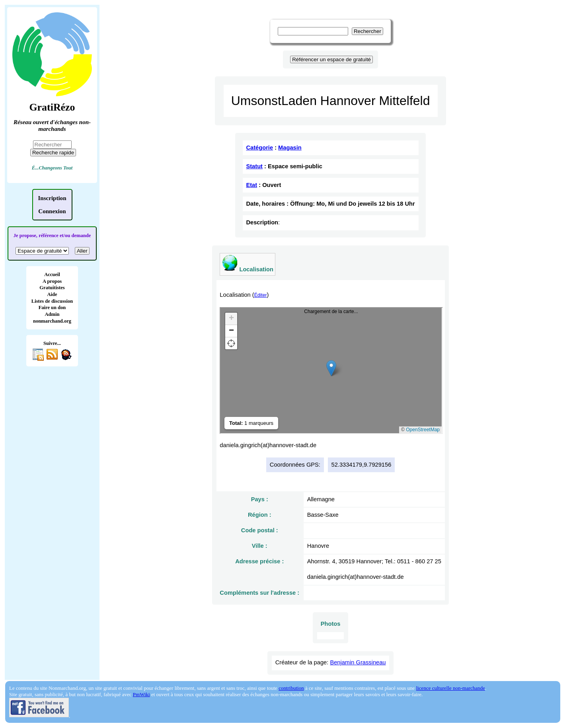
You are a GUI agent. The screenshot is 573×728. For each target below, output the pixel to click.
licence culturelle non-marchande (451, 688)
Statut (254, 166)
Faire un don (52, 308)
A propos (52, 281)
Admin (52, 314)
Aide (52, 294)
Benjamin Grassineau (358, 662)
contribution (291, 688)
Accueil (52, 274)
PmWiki (141, 694)
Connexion (52, 211)
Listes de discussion (52, 301)
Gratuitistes (52, 288)
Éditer (261, 295)
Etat (251, 185)
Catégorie (259, 148)
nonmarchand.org (52, 321)
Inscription (52, 198)
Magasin (290, 148)
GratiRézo (52, 107)
